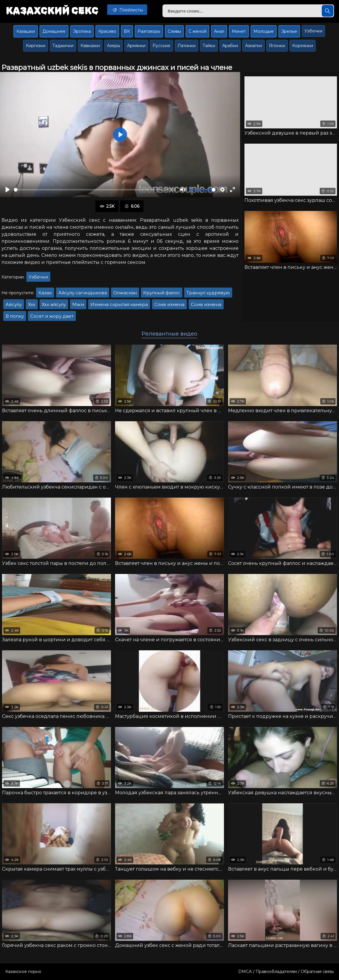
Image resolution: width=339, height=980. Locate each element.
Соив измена (206, 304)
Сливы (174, 31)
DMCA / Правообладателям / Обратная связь (286, 972)
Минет (239, 31)
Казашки (26, 31)
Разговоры (149, 31)
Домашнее (54, 31)
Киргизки (36, 46)
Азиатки (254, 46)
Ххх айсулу (54, 304)
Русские (161, 46)
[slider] (88, 190)
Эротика (82, 31)
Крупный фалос (162, 293)
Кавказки (90, 46)
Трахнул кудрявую (208, 293)
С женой (197, 31)
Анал (219, 31)
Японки (277, 46)
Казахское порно (23, 972)
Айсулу (14, 304)
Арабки (230, 46)
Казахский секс (52, 10)
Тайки (209, 46)
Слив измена (169, 304)
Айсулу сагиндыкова (83, 293)
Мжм (78, 304)
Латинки (186, 46)
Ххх (32, 304)
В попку (15, 316)
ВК (127, 31)
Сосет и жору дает (52, 316)
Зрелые (289, 31)
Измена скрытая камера (119, 304)
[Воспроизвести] (8, 190)
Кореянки (303, 46)
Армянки (136, 46)
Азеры (113, 46)
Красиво (107, 31)
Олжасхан (125, 293)
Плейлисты (127, 10)
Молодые (264, 31)
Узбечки (313, 31)
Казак (45, 293)
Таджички (63, 46)
